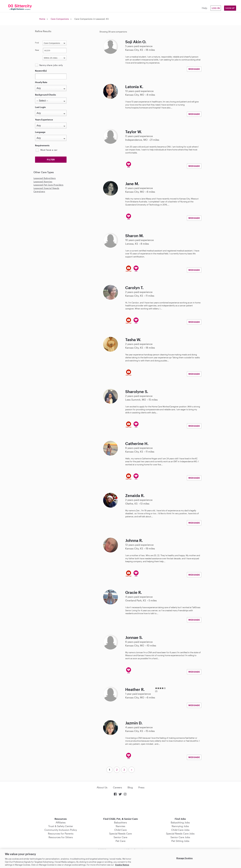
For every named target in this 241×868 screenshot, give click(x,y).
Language (40, 132)
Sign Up (230, 8)
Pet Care (120, 841)
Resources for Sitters (61, 837)
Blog (130, 787)
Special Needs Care (120, 833)
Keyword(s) (41, 71)
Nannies (120, 826)
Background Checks (45, 95)
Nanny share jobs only (51, 65)
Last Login (40, 107)
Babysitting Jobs (180, 822)
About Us (102, 787)
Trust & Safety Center (61, 826)
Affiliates (61, 822)
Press (141, 787)
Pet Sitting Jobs (180, 841)
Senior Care (120, 837)
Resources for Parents (61, 833)
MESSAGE (194, 69)
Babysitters (120, 822)
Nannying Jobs (180, 826)
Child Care (120, 830)
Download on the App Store (120, 807)
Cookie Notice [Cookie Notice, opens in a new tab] (122, 865)
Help (204, 8)
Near (37, 50)
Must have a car (49, 150)
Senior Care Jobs (180, 837)
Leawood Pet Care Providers (48, 185)
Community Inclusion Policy (61, 830)
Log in (216, 8)
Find (37, 43)
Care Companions (60, 19)
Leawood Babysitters (45, 178)
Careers (118, 787)
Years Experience (44, 120)
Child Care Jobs (180, 830)
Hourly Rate (41, 82)
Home (42, 19)
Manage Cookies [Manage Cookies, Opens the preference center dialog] (185, 858)
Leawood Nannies (43, 182)
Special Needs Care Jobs (180, 833)
